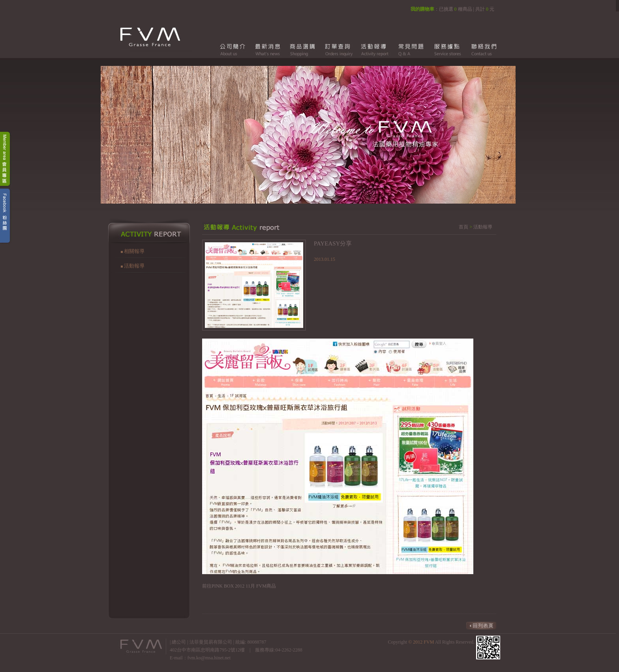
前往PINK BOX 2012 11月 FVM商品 (239, 586)
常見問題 (410, 50)
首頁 (463, 227)
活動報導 (374, 50)
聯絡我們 (481, 50)
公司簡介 (232, 50)
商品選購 (303, 50)
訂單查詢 (339, 50)
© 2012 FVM (421, 642)
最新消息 (268, 50)
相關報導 (134, 251)
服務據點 (445, 50)
